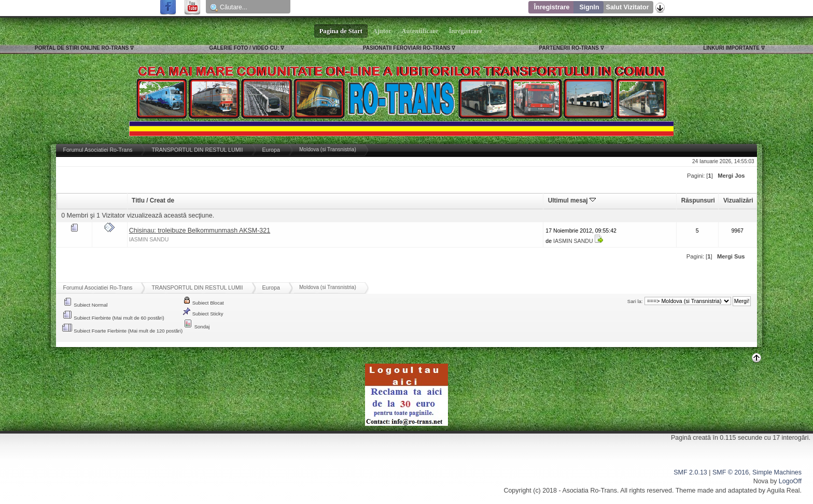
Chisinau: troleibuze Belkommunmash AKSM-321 (200, 231)
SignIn (589, 7)
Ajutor (382, 31)
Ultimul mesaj (572, 200)
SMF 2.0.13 (690, 472)
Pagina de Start (341, 31)
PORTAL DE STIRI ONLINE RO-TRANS (82, 48)
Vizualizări (738, 200)
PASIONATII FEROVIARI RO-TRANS (407, 48)
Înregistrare (552, 7)
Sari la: (635, 301)
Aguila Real (783, 491)
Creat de (162, 200)
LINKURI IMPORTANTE (731, 48)
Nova (761, 481)
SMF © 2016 (731, 472)
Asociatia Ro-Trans (590, 491)
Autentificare (420, 31)
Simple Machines (777, 472)
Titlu (138, 200)
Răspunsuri (698, 200)
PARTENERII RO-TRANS (569, 48)
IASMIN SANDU (149, 239)
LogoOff (790, 481)
